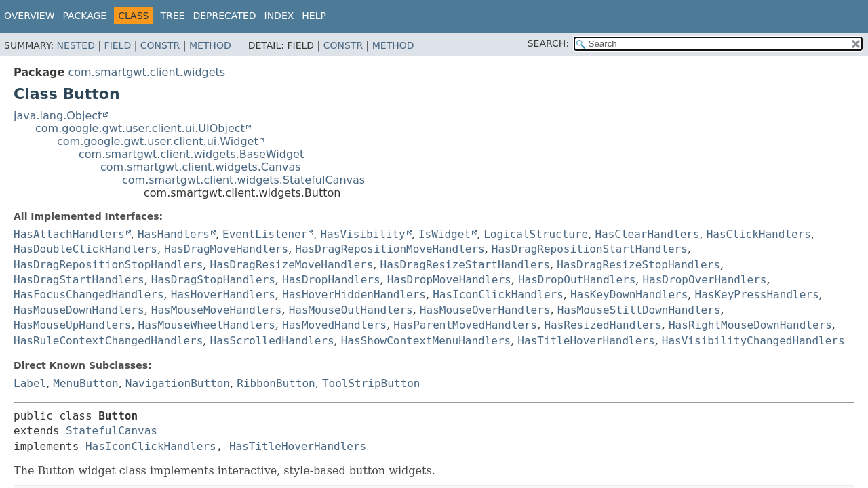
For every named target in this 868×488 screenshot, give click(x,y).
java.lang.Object (58, 116)
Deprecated (224, 16)
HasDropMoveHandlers (449, 280)
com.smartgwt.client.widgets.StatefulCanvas (243, 180)
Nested (76, 45)
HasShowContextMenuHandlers (426, 341)
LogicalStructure (536, 234)
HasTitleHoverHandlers (586, 341)
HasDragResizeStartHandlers (465, 265)
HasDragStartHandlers (79, 280)
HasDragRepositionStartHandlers (590, 249)
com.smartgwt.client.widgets (146, 72)
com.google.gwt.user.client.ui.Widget (158, 141)
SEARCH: (548, 43)
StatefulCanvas (112, 431)
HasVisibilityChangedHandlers (753, 341)
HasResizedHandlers (603, 325)
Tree (172, 16)
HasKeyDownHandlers (629, 294)
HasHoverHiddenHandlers (354, 294)
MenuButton (85, 383)
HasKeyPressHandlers (757, 294)
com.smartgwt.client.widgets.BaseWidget (191, 154)
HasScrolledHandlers (272, 341)
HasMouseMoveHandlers (217, 310)
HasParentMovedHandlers (465, 325)
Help (314, 16)
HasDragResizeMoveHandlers (292, 265)
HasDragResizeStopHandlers (638, 265)
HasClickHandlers (759, 234)
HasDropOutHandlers (577, 280)
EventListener (265, 234)
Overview (29, 16)
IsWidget (445, 234)
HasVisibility (362, 234)
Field (118, 45)
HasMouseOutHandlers (351, 310)
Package (85, 16)
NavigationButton (178, 383)
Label (30, 383)
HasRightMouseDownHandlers (750, 325)
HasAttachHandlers (69, 234)
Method (210, 45)
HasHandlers (174, 234)
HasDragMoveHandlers (226, 249)
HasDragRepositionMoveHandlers (390, 249)
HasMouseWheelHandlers (207, 325)
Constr (160, 45)
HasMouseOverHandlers (485, 310)
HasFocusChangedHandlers (89, 294)
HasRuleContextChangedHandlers (108, 341)
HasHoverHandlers (223, 294)
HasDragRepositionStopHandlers (108, 265)
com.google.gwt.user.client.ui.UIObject (140, 128)
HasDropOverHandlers (704, 280)
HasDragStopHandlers (213, 280)
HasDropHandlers (331, 280)
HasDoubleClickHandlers (85, 249)
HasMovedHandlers (334, 325)
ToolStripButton (371, 383)
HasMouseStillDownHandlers (639, 310)
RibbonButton (276, 383)
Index (279, 16)
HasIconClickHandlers (498, 294)
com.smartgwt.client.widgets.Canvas (201, 167)
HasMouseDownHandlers (79, 310)
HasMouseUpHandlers (72, 325)
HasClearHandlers (647, 234)
